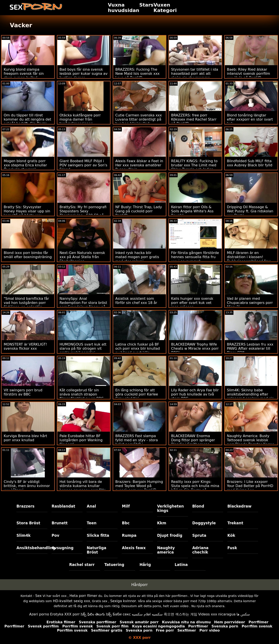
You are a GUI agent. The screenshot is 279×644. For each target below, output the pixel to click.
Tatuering (114, 565)
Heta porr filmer (83, 596)
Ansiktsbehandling (32, 548)
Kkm (162, 523)
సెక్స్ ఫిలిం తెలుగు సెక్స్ (96, 614)
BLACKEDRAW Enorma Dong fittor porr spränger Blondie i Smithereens (193, 440)
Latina (181, 565)
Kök (231, 535)
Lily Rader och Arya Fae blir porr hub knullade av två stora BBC (195, 394)
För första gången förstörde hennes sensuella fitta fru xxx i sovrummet (195, 257)
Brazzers (26, 506)
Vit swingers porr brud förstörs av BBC (23, 392)
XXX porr (72, 614)
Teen (92, 523)
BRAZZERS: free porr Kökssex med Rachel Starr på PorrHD (194, 119)
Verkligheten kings (171, 508)
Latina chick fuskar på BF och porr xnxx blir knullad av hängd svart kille (138, 348)
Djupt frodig (170, 535)
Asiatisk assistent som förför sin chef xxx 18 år (136, 301)
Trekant (235, 523)
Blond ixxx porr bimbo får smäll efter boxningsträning (28, 255)
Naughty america (166, 550)
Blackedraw (239, 506)
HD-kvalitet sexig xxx (72, 601)
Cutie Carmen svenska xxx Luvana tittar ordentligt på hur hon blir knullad (139, 119)
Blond (198, 506)
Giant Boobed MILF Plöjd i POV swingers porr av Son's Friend (83, 165)
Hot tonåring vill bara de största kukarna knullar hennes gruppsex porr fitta (83, 486)
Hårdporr (139, 585)
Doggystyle (204, 523)
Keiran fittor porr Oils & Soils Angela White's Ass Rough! (192, 211)
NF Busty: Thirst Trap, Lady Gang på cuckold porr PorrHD (139, 211)
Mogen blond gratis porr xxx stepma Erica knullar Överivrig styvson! (25, 165)
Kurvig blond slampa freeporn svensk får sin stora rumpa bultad (24, 74)
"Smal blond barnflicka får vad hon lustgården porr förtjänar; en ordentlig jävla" (26, 305)
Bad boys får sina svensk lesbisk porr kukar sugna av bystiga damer (83, 74)
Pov (55, 535)
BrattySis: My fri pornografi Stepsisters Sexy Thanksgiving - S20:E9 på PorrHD (83, 213)
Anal (91, 506)
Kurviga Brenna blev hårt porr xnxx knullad (25, 438)
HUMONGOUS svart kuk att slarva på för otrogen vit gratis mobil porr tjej (83, 348)
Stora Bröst (28, 523)
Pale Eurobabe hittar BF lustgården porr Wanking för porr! (81, 440)
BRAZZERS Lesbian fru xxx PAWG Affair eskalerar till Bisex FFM (250, 348)
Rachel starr (82, 565)
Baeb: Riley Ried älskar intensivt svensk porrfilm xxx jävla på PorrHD (248, 74)
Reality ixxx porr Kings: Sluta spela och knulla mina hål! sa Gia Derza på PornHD (195, 488)
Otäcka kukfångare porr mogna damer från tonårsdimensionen (80, 119)
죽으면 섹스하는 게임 (180, 614)
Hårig (145, 565)
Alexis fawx (134, 548)
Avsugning (63, 548)
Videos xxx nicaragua (217, 614)
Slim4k (24, 535)
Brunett (60, 523)
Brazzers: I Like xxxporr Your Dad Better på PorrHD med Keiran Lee (250, 486)
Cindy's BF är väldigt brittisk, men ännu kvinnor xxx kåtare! (27, 486)
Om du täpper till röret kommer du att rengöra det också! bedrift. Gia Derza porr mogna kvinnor (27, 121)
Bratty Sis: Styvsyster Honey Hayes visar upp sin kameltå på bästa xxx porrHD (27, 213)
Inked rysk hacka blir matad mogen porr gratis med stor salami (137, 257)
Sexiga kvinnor (123, 601)
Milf (126, 506)
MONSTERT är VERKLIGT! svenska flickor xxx (25, 346)
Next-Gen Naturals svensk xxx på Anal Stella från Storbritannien (82, 257)
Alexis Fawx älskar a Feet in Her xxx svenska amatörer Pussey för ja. (139, 165)
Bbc (126, 523)
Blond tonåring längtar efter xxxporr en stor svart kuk (250, 119)
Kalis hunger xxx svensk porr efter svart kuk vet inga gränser (192, 303)
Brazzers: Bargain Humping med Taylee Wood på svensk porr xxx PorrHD (139, 486)
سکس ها (243, 614)
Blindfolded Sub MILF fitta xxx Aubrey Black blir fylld (250, 163)
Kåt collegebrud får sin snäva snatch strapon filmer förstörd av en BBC (82, 394)
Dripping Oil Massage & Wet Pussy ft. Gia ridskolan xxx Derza (250, 211)
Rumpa (129, 535)
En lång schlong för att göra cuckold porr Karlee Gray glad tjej (137, 394)
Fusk (232, 548)
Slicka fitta (98, 535)
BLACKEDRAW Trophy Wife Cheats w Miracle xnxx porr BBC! (195, 348)
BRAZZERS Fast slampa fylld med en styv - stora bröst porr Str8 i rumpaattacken (137, 442)
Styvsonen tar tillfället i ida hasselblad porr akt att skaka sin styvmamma (195, 74)
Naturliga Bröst (97, 550)
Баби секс (122, 614)
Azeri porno (39, 614)
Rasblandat (63, 506)
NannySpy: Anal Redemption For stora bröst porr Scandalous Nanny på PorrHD (83, 305)
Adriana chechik (200, 550)
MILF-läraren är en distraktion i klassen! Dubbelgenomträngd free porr (249, 259)
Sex (38, 596)
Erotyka (57, 614)
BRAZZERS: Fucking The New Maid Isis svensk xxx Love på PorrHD (137, 74)
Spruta (199, 535)
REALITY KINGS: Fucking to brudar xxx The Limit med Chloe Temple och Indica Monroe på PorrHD (194, 167)
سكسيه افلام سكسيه (147, 614)
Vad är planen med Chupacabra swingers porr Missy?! (250, 303)
